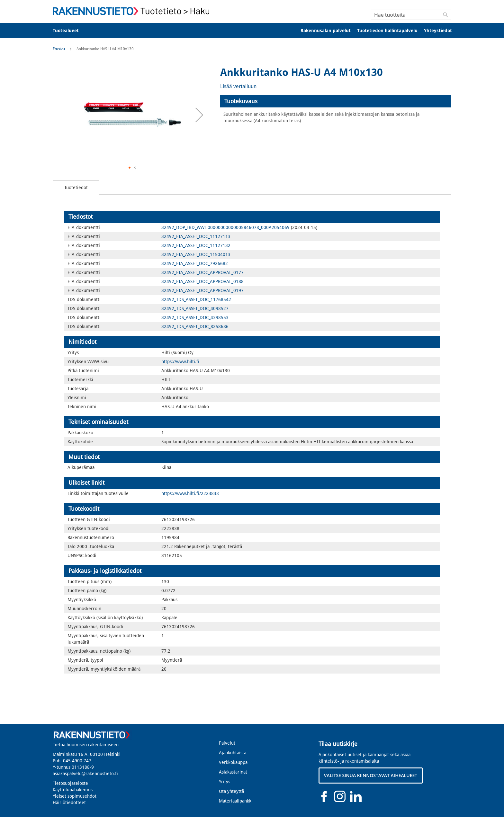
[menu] (252, 31)
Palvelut (227, 743)
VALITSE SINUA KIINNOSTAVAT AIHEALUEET (371, 775)
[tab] (336, 101)
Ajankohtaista (233, 753)
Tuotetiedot (76, 188)
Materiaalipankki (236, 801)
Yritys (225, 782)
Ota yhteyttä (231, 791)
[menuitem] (70, 31)
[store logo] (133, 11)
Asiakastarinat (233, 772)
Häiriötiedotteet (69, 803)
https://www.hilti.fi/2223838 (190, 493)
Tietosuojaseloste (70, 783)
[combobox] (411, 15)
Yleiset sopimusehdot (75, 796)
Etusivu (59, 49)
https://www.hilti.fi (180, 362)
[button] (199, 115)
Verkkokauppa (233, 762)
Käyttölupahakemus (73, 790)
